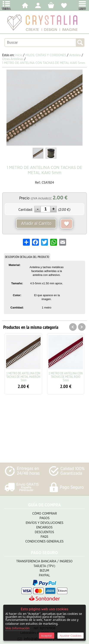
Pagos (44, 518)
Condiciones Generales (44, 541)
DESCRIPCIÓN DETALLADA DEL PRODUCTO (27, 257)
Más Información (17, 628)
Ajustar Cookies (71, 636)
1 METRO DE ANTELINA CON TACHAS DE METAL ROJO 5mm (66, 377)
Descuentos (44, 532)
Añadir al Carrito (36, 224)
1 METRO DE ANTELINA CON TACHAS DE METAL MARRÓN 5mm (23, 377)
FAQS (44, 537)
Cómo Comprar (44, 514)
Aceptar (47, 636)
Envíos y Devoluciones (44, 523)
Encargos (44, 527)
